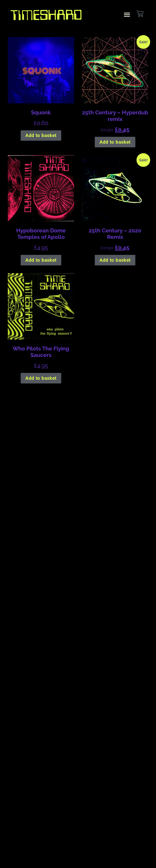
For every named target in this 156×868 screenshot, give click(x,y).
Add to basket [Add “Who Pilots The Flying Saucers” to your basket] (41, 378)
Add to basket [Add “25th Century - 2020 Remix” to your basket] (115, 260)
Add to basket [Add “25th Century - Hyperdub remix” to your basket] (115, 142)
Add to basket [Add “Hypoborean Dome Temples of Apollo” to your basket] (41, 260)
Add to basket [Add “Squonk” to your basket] (41, 135)
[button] (127, 15)
